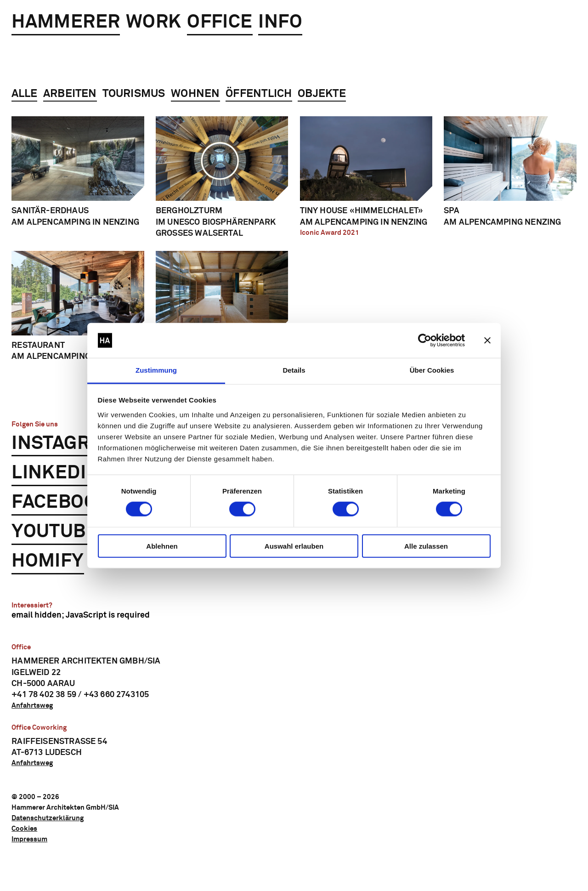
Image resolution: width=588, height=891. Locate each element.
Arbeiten (70, 94)
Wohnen (195, 94)
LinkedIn (56, 473)
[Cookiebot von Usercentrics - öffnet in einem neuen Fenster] (425, 341)
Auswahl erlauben (294, 546)
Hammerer (66, 22)
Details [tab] (294, 370)
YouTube (55, 532)
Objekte (322, 94)
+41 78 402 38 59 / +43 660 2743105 (80, 695)
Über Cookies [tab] (432, 370)
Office (220, 22)
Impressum (29, 839)
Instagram (65, 444)
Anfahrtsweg (32, 706)
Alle (24, 94)
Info (280, 22)
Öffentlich (259, 94)
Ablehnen (162, 546)
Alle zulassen (426, 546)
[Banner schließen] (487, 341)
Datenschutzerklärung (48, 818)
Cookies (24, 829)
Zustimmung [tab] (156, 370)
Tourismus (134, 94)
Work (154, 22)
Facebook (61, 502)
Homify (48, 561)
